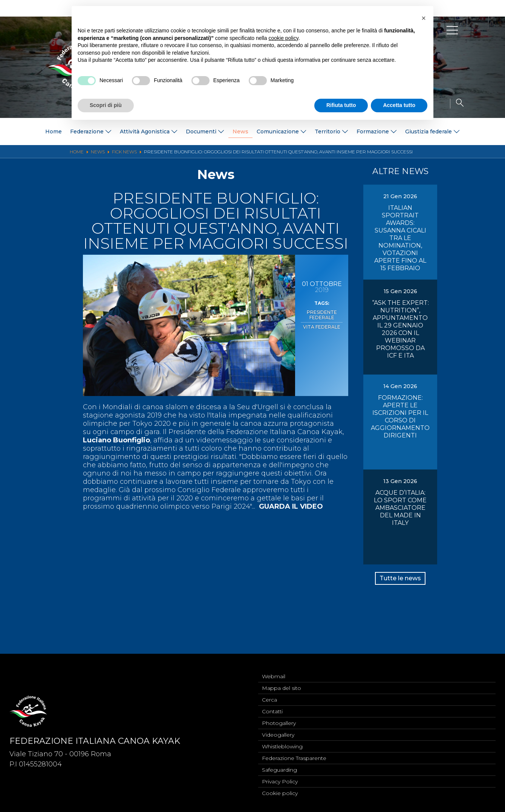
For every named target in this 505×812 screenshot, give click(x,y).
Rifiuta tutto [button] (341, 105)
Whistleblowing (282, 743)
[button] (424, 18)
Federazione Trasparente (294, 755)
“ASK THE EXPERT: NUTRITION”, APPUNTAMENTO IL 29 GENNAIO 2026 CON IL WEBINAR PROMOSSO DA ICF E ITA (400, 329)
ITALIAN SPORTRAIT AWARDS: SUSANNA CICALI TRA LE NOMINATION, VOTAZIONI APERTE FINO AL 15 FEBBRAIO (400, 238)
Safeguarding (279, 768)
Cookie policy (280, 793)
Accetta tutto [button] (399, 105)
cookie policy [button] (284, 38)
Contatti (272, 706)
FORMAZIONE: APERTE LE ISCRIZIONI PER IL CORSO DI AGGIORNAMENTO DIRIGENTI (400, 417)
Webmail (274, 668)
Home (54, 132)
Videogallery (278, 731)
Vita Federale (322, 325)
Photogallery (279, 718)
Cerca (269, 693)
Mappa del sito (282, 681)
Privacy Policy (280, 780)
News (240, 132)
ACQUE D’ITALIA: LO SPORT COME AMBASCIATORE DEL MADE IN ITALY (400, 508)
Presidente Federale (322, 314)
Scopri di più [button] (106, 105)
